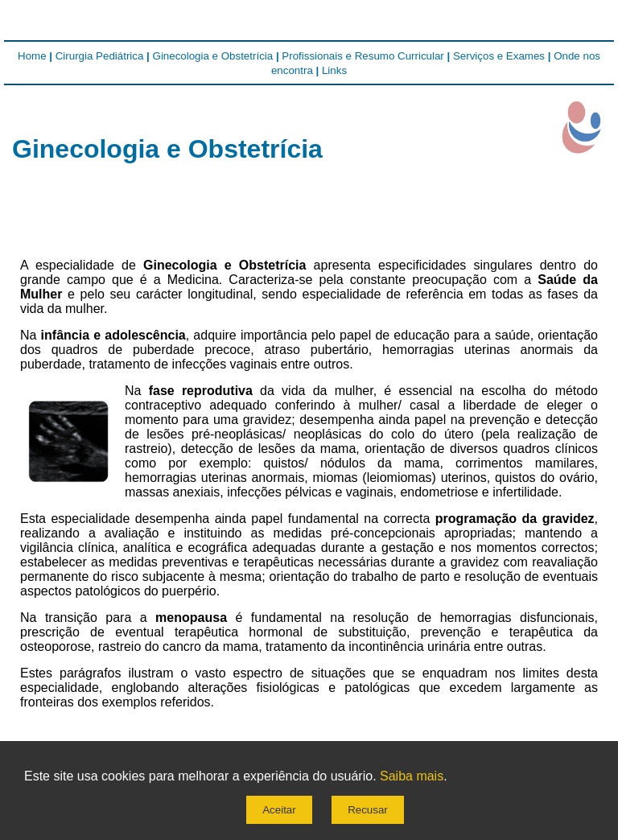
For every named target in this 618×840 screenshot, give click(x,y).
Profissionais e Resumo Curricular (363, 56)
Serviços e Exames (499, 56)
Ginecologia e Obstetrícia (213, 56)
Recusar (368, 810)
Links (334, 70)
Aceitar (279, 810)
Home (32, 56)
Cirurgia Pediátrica (100, 56)
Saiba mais (412, 776)
